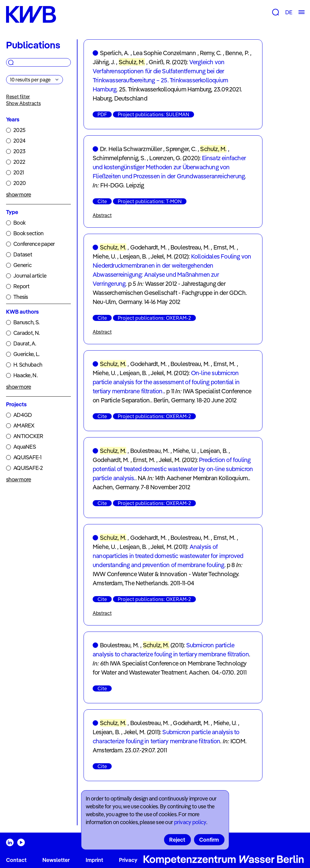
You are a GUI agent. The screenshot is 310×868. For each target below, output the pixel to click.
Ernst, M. (224, 247)
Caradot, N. (26, 333)
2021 (19, 172)
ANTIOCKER (28, 436)
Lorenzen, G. (165, 158)
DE (289, 12)
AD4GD (23, 415)
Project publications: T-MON (150, 201)
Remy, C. (211, 53)
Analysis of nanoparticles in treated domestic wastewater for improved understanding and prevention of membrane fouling (168, 556)
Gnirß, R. (160, 62)
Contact (16, 860)
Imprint (94, 860)
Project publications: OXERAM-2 (154, 318)
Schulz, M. (132, 62)
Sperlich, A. (114, 53)
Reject (177, 840)
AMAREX (24, 426)
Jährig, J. (104, 62)
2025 (19, 130)
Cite (102, 201)
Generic (22, 265)
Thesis (21, 297)
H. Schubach (28, 365)
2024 (19, 141)
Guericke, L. (26, 354)
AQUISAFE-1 (27, 457)
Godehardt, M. (148, 247)
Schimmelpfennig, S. (119, 158)
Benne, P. (237, 53)
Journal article (30, 276)
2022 (19, 162)
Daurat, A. (25, 343)
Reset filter (18, 97)
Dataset (23, 254)
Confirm (209, 840)
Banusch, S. (26, 322)
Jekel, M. (162, 256)
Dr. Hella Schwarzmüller (131, 149)
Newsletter (56, 860)
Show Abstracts (23, 103)
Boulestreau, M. (190, 247)
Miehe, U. (104, 256)
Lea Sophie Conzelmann (164, 53)
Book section (28, 233)
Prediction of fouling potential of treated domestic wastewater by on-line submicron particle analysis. (173, 469)
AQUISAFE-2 (28, 468)
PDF (102, 114)
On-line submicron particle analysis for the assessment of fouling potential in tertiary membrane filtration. (166, 382)
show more (19, 195)
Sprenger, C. (181, 149)
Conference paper (34, 244)
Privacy (128, 860)
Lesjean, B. (133, 256)
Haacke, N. (25, 375)
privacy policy (190, 822)
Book (19, 223)
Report (21, 286)
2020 (20, 183)
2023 (19, 151)
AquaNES (25, 447)
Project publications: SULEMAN (153, 114)
